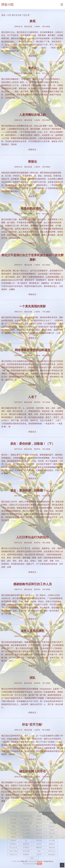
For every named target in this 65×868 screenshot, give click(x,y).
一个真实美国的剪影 (32, 306)
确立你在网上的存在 (32, 771)
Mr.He (51, 861)
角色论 (32, 68)
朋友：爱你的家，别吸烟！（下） (32, 444)
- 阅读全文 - (32, 56)
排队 (33, 678)
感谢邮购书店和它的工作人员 (32, 584)
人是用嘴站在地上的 (32, 115)
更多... (32, 858)
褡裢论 (32, 162)
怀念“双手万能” (32, 725)
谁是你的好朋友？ (33, 208)
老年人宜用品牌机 (33, 631)
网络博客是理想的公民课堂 (33, 350)
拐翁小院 (7, 4)
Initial (46, 861)
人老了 (32, 397)
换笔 (33, 21)
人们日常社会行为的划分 (32, 537)
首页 (3, 15)
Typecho (39, 861)
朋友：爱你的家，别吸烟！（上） (32, 491)
